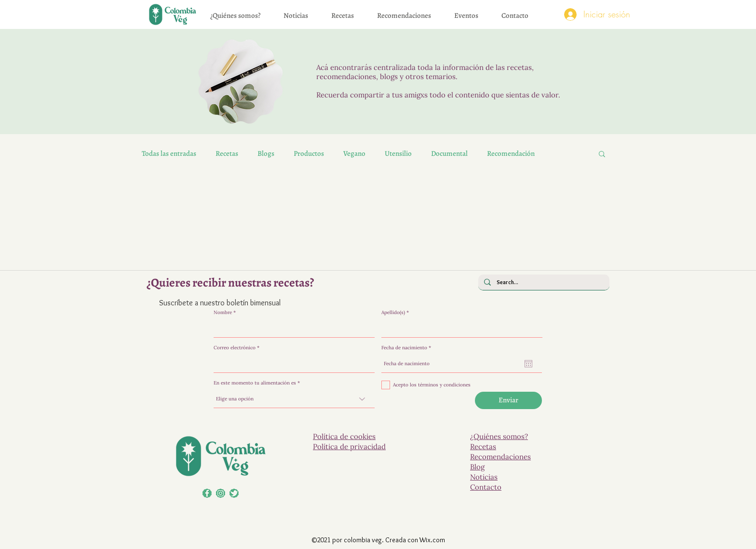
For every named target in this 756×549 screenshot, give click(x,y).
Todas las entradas (169, 153)
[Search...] (543, 282)
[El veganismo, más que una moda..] (234, 493)
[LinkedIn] (221, 493)
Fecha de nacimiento (407, 348)
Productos (309, 153)
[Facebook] (207, 493)
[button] (602, 155)
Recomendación (511, 153)
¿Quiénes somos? (499, 436)
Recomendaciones (500, 457)
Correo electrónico (235, 348)
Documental (449, 153)
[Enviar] (508, 400)
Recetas (227, 153)
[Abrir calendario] (528, 364)
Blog (477, 467)
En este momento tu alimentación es (255, 383)
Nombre (223, 313)
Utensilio (398, 153)
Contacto (486, 487)
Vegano (354, 153)
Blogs (266, 153)
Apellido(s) (393, 313)
